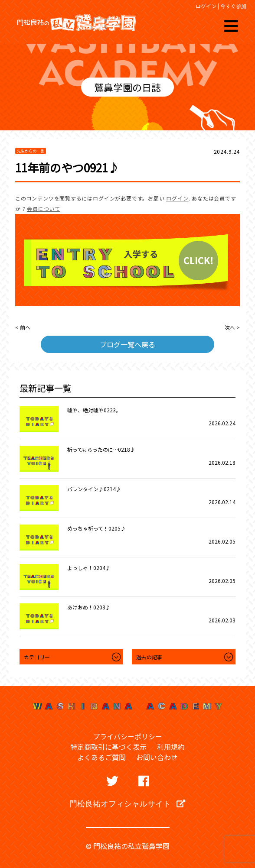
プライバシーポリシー (127, 736)
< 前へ (23, 327)
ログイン (206, 6)
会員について (44, 209)
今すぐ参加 (233, 6)
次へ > (232, 327)
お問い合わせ (157, 757)
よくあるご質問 (101, 757)
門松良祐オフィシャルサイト (127, 803)
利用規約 (171, 747)
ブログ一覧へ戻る (127, 344)
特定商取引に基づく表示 (108, 747)
